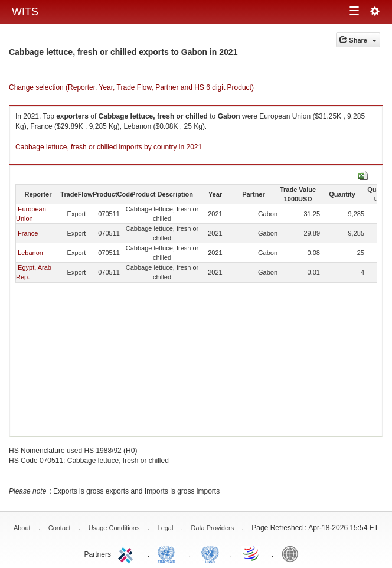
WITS (25, 12)
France (28, 233)
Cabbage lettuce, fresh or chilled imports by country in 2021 (109, 147)
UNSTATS (210, 553)
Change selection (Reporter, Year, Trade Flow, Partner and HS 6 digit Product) (131, 87)
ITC (128, 553)
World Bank (293, 553)
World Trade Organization (251, 553)
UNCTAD (169, 553)
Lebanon (30, 253)
